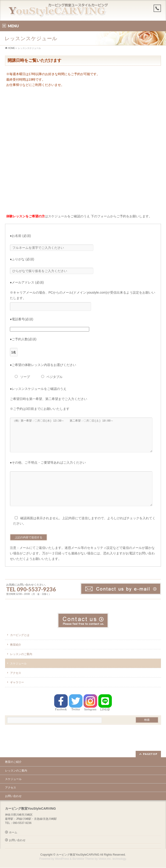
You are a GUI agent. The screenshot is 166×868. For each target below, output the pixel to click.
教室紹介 (16, 658)
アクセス (16, 687)
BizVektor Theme (83, 859)
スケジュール (18, 677)
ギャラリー (17, 696)
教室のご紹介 (13, 762)
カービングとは (20, 649)
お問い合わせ (13, 796)
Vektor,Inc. (105, 859)
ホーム (13, 833)
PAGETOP (150, 754)
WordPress (62, 859)
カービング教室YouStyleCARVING (78, 855)
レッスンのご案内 (21, 668)
